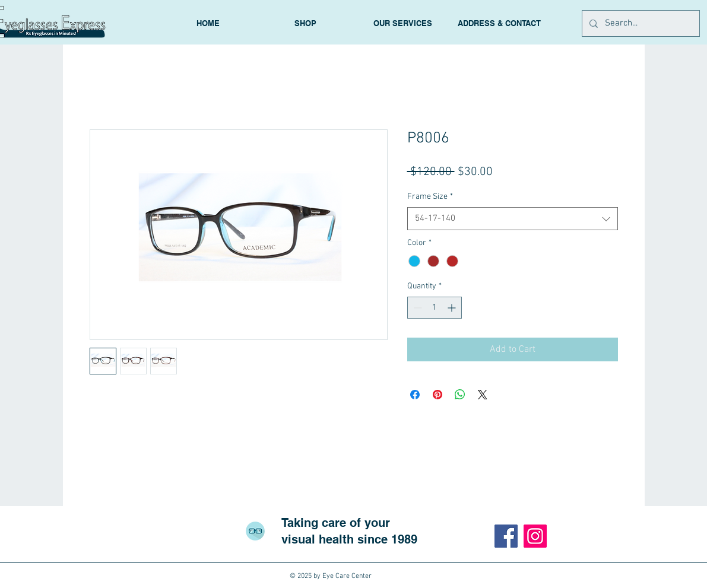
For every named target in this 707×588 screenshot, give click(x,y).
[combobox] (513, 219)
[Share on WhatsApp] (460, 395)
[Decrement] (416, 308)
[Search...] (640, 23)
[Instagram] (535, 536)
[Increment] (453, 308)
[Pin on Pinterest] (437, 395)
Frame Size (430, 197)
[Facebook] (506, 536)
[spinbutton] (435, 308)
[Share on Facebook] (415, 395)
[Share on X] (483, 395)
